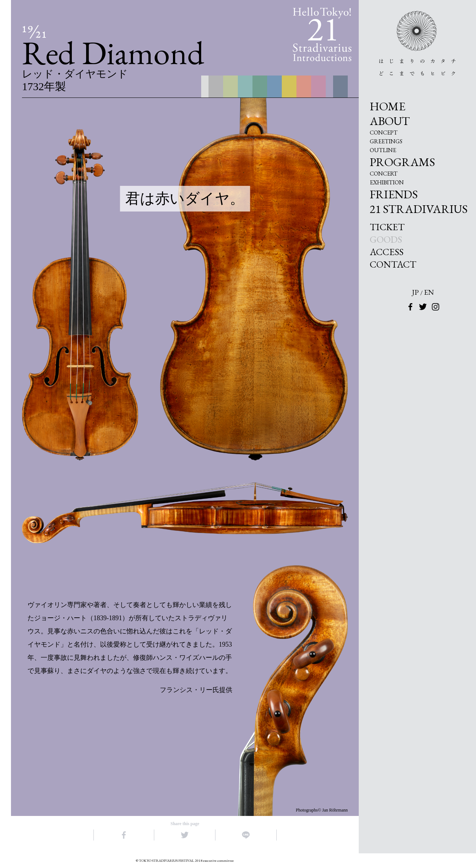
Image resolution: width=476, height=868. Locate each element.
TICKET (387, 227)
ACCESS (387, 252)
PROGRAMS (402, 162)
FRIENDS (394, 194)
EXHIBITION (387, 183)
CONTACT (393, 264)
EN (429, 292)
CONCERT (384, 174)
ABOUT (390, 121)
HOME (388, 106)
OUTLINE (383, 150)
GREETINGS (386, 141)
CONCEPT (384, 133)
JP (415, 292)
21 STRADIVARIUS (419, 209)
